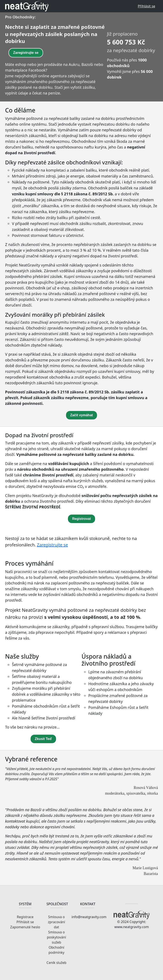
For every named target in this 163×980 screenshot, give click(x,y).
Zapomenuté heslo (25, 927)
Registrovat (81, 519)
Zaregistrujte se (26, 53)
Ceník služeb (56, 963)
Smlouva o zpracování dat (57, 922)
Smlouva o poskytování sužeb (56, 937)
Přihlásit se (146, 6)
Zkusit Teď (43, 739)
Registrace (25, 917)
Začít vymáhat (82, 415)
